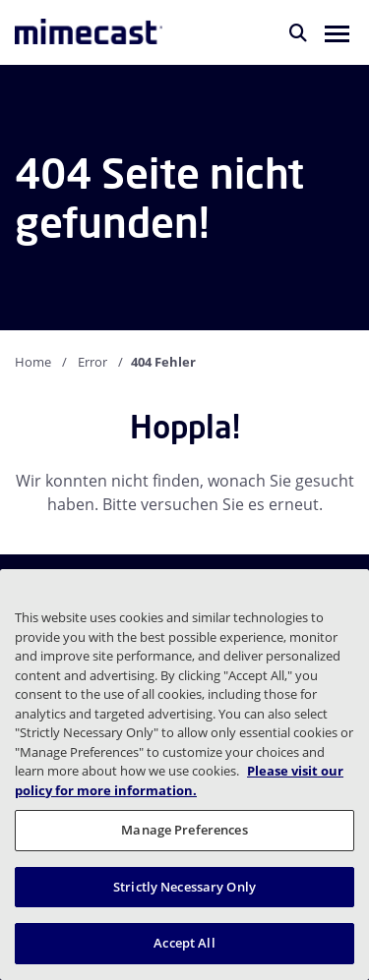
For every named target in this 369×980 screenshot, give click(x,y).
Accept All (184, 943)
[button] (337, 32)
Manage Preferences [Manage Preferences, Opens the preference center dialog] (184, 830)
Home (33, 362)
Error (92, 362)
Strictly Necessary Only (184, 887)
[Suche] (298, 32)
